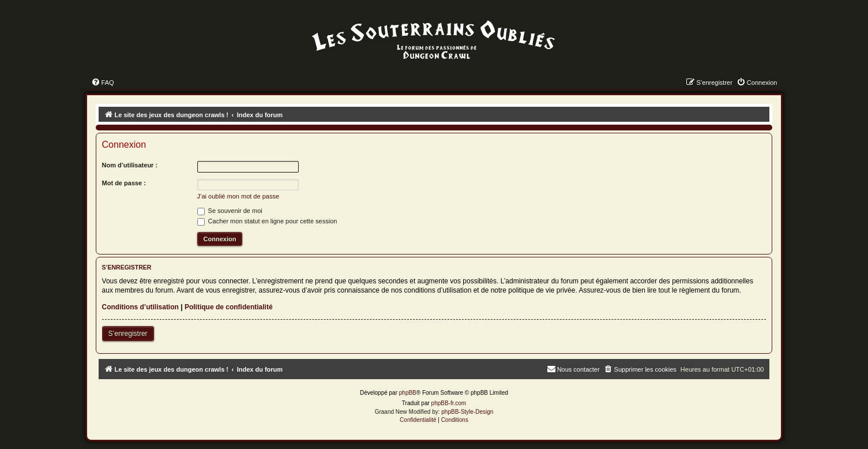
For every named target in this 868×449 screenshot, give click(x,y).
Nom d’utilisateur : (130, 165)
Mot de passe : (124, 183)
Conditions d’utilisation (140, 307)
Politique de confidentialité (229, 307)
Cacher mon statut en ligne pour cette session (267, 221)
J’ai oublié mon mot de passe (238, 196)
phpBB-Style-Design (467, 412)
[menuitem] (103, 83)
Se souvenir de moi (230, 211)
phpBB (408, 393)
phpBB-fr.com (449, 403)
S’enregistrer (128, 334)
